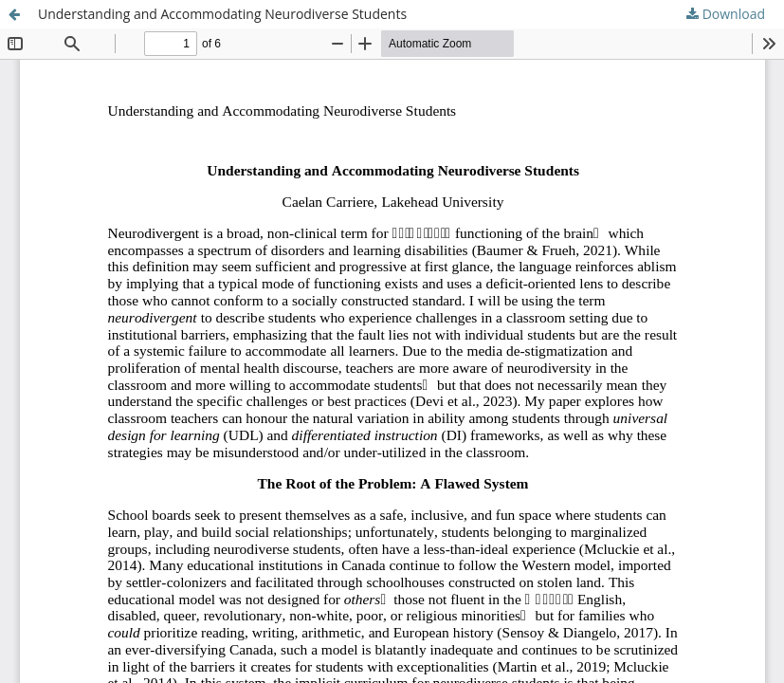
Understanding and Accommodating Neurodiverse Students (222, 14)
